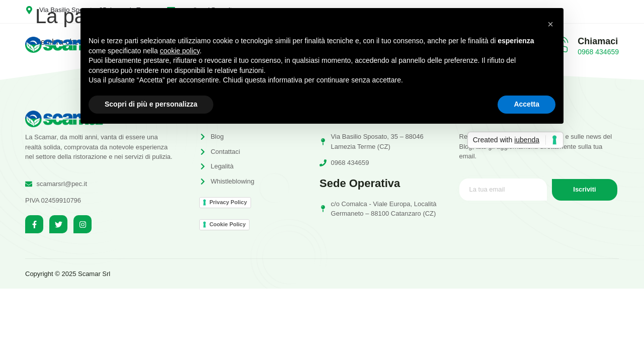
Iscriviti (585, 190)
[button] (550, 24)
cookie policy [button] (180, 51)
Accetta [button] (527, 104)
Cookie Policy (227, 224)
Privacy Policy (228, 202)
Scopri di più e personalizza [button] (151, 104)
